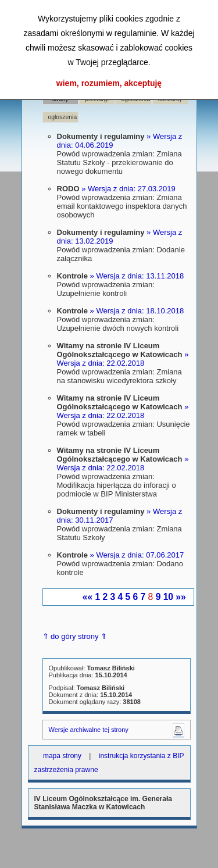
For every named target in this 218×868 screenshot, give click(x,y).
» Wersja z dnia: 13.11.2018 (137, 276)
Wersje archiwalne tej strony (89, 730)
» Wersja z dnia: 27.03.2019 (128, 189)
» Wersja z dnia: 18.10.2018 (137, 311)
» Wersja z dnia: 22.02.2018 (123, 359)
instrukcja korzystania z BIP (142, 756)
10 (168, 597)
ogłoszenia (63, 117)
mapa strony (62, 756)
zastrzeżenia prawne (66, 770)
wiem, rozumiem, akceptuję (109, 83)
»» (181, 597)
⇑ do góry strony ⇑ (75, 636)
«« (87, 597)
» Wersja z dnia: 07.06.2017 (137, 555)
